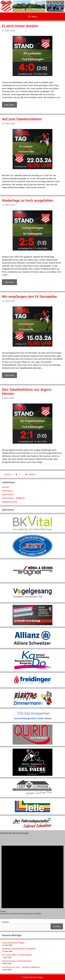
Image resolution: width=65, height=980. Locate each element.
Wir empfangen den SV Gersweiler (30, 296)
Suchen (5, 922)
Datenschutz (8, 494)
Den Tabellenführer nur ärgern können (27, 391)
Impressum (7, 491)
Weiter (34, 474)
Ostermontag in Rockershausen (17, 961)
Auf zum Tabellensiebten (22, 119)
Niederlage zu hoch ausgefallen (27, 200)
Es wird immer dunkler (20, 26)
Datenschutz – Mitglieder (14, 498)
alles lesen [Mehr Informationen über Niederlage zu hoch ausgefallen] (9, 282)
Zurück (6, 474)
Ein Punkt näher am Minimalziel (17, 955)
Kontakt (6, 487)
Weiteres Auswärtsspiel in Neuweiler (19, 949)
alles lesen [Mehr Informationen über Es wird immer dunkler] (9, 105)
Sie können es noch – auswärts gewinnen (21, 967)
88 (27, 474)
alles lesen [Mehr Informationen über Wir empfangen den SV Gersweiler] (9, 375)
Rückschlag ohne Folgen (13, 943)
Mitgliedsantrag (9, 502)
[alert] (32, 876)
